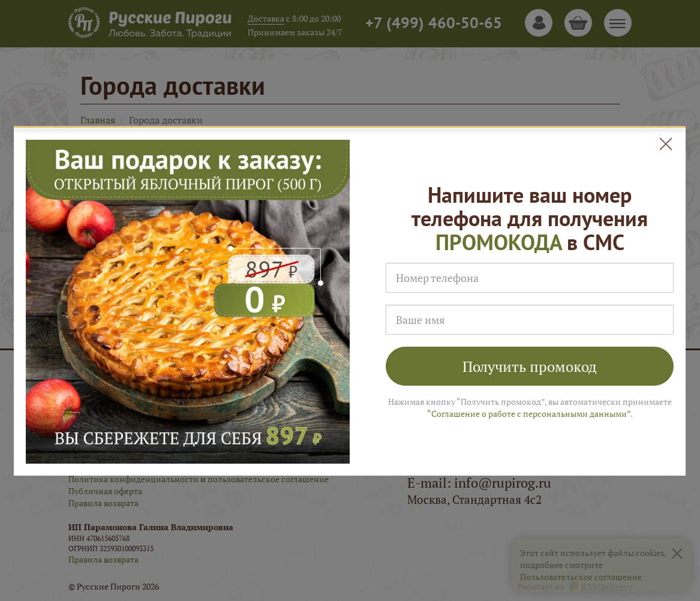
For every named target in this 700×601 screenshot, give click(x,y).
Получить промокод (530, 366)
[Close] (666, 144)
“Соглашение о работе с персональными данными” (529, 414)
